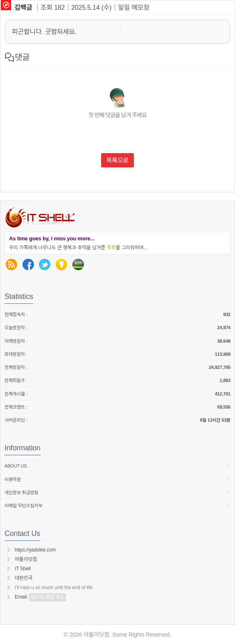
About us (117, 466)
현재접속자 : (117, 315)
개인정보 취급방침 (117, 492)
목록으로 (117, 160)
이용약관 (117, 479)
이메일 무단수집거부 (117, 505)
